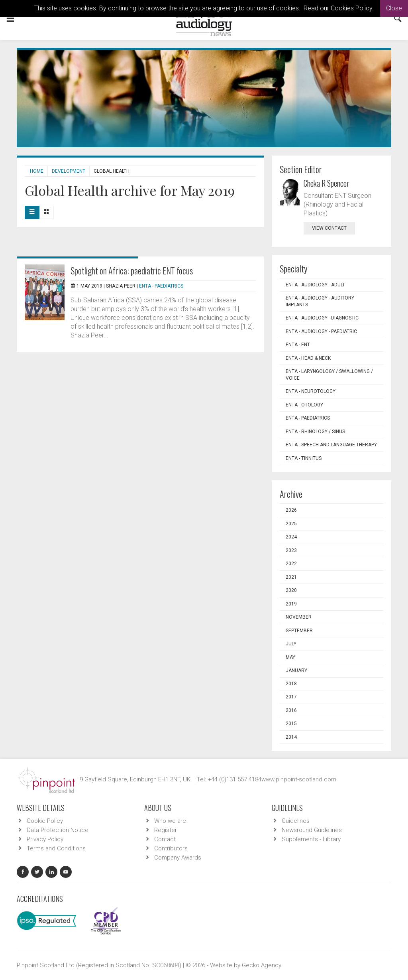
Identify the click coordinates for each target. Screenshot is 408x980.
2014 (291, 737)
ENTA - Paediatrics (161, 286)
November (299, 617)
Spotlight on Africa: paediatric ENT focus (132, 270)
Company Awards (178, 858)
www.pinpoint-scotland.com (299, 779)
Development (69, 171)
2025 (291, 524)
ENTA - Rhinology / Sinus (315, 432)
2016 (291, 710)
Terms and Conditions (56, 848)
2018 (291, 684)
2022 (291, 564)
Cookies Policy (351, 8)
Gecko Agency (262, 965)
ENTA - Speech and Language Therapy (331, 445)
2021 (291, 577)
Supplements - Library (311, 839)
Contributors (171, 848)
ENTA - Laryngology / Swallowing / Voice (329, 375)
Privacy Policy (45, 839)
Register (166, 830)
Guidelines (296, 821)
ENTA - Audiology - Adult (315, 285)
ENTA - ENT (298, 345)
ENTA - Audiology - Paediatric (321, 331)
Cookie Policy (45, 821)
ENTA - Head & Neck (308, 358)
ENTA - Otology (304, 405)
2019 (291, 604)
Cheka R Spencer (327, 183)
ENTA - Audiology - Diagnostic (322, 318)
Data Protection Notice (58, 830)
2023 (291, 550)
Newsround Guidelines (312, 830)
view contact (329, 228)
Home (37, 171)
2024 (291, 537)
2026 (291, 510)
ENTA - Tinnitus (304, 458)
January (296, 670)
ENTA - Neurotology (311, 391)
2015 (291, 724)
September (299, 631)
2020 (291, 590)
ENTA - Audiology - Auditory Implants (320, 301)
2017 (291, 697)
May (290, 657)
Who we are (170, 821)
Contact (165, 839)
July (291, 644)
